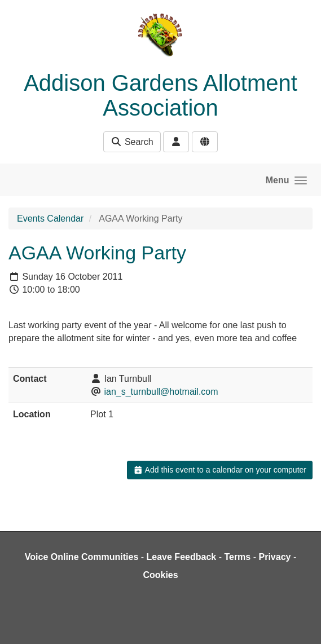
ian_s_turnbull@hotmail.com (161, 392)
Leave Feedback (182, 557)
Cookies (160, 575)
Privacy (274, 557)
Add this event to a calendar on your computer (220, 470)
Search (132, 142)
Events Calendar (50, 219)
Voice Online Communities (82, 557)
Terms (237, 557)
